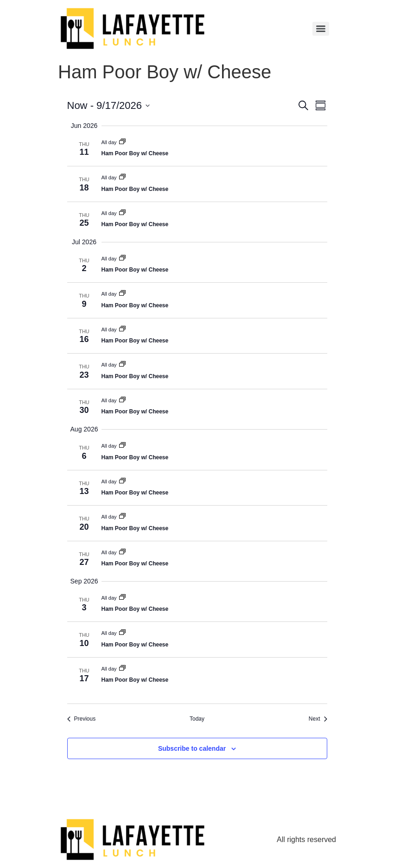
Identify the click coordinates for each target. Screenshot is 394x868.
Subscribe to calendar (192, 748)
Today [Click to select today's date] (197, 719)
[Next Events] (318, 719)
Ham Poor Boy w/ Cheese (135, 153)
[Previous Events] (82, 719)
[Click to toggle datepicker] (108, 105)
